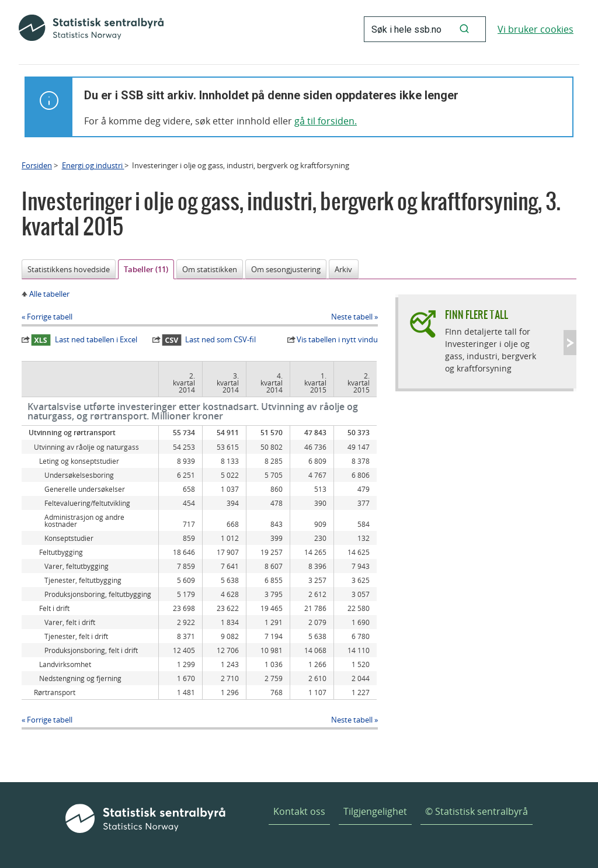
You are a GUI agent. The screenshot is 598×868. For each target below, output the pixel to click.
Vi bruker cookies (536, 29)
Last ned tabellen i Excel (84, 340)
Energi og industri (93, 165)
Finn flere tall (477, 315)
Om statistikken (210, 269)
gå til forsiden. (326, 121)
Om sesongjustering (286, 269)
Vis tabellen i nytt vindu (337, 339)
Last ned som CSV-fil (209, 340)
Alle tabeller (49, 294)
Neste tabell (352, 317)
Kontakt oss (299, 811)
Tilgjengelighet (375, 811)
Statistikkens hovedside (69, 269)
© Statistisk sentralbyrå (477, 811)
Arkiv (343, 269)
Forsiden (37, 165)
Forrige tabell (50, 317)
